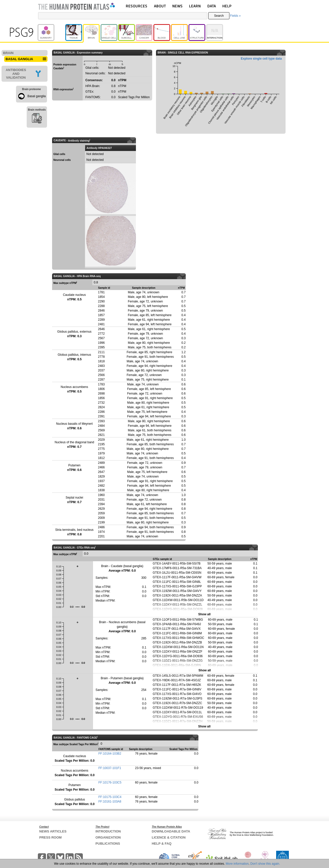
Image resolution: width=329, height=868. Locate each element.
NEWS (177, 6)
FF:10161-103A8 (110, 802)
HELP (227, 6)
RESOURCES (137, 6)
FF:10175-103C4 (110, 797)
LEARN (195, 6)
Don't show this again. (265, 864)
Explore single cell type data (261, 59)
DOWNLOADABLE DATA (171, 831)
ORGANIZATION (108, 837)
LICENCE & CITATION (169, 837)
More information (237, 864)
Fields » (235, 16)
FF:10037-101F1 (110, 768)
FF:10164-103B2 (110, 754)
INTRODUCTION (108, 831)
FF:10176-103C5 (110, 782)
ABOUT (160, 6)
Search (219, 16)
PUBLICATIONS (108, 844)
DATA (212, 6)
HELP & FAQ (162, 844)
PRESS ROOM (51, 837)
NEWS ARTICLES (53, 831)
